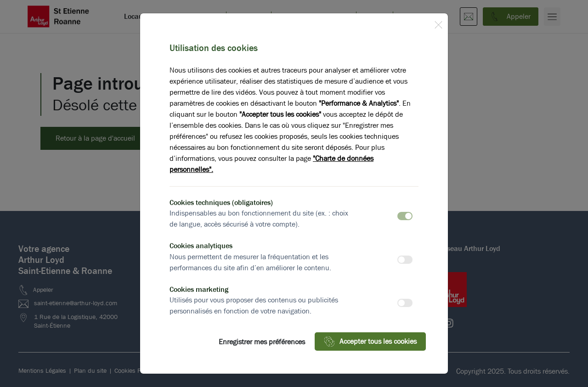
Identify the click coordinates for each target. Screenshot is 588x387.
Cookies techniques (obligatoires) (221, 202)
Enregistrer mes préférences (262, 342)
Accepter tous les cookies (370, 341)
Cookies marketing (199, 289)
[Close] (438, 23)
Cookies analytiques (201, 246)
